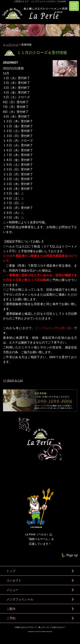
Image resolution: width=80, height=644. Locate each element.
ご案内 (11, 609)
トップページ (11, 45)
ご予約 (11, 618)
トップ (11, 571)
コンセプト (14, 580)
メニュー (12, 590)
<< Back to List (13, 380)
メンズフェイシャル (20, 599)
